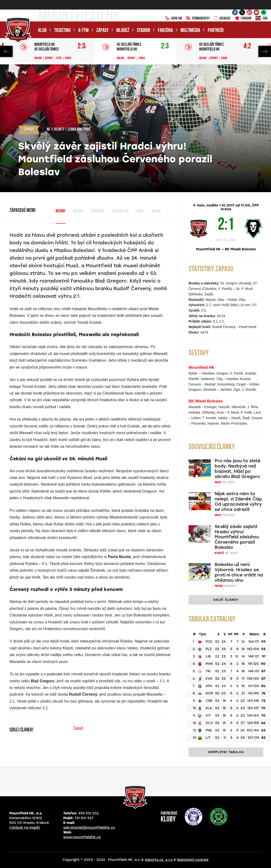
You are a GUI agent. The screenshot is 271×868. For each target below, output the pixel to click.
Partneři (216, 31)
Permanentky (198, 19)
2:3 (82, 46)
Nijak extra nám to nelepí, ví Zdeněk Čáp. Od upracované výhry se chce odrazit (239, 502)
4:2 (247, 46)
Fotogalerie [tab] (121, 211)
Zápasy (102, 31)
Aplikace (222, 19)
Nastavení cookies (193, 860)
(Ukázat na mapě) (25, 828)
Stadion (143, 31)
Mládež (123, 31)
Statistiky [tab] (98, 211)
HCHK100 (174, 19)
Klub (42, 31)
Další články (226, 600)
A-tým (83, 31)
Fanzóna (165, 31)
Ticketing (62, 31)
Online (38, 58)
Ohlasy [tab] (78, 211)
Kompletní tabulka (226, 752)
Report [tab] (61, 211)
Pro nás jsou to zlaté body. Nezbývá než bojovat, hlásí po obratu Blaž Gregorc (238, 469)
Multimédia (190, 31)
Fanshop (243, 19)
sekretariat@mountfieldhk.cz (89, 828)
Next (265, 51)
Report (49, 58)
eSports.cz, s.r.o (159, 860)
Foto (59, 58)
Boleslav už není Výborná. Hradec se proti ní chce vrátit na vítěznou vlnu (239, 572)
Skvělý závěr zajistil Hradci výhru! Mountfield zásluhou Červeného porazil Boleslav (237, 537)
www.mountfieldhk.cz (82, 837)
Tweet (78, 728)
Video (68, 58)
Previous (6, 51)
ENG (261, 19)
